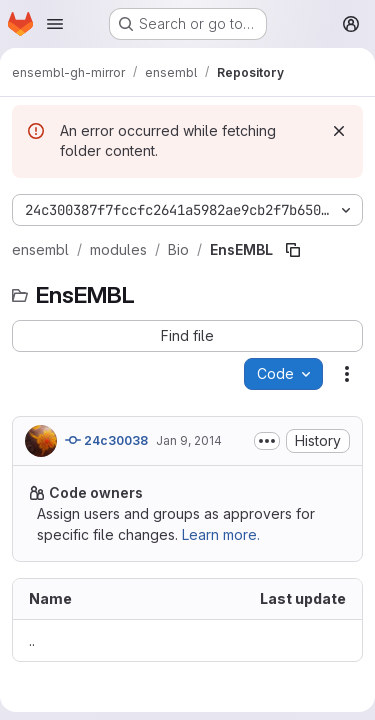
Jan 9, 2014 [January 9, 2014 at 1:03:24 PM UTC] (189, 440)
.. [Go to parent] (32, 640)
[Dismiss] (339, 131)
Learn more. (221, 534)
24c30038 (106, 440)
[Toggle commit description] (267, 441)
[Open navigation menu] (55, 24)
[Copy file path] (293, 250)
